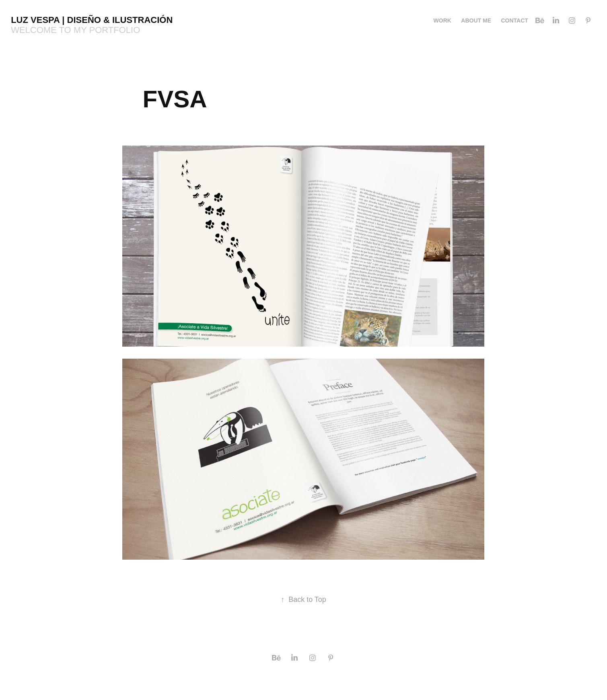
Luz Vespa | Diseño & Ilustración (92, 20)
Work (442, 21)
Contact (514, 21)
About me (476, 21)
